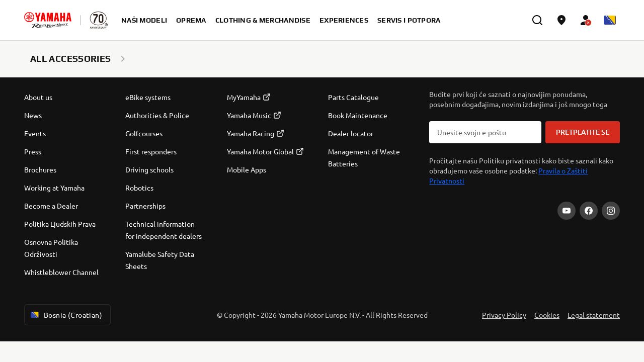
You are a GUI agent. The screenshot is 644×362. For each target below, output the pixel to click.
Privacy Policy (504, 315)
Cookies (547, 315)
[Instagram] (611, 211)
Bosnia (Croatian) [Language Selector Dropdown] (65, 315)
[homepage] (48, 20)
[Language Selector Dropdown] (610, 20)
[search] (537, 20)
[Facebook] (589, 211)
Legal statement (594, 315)
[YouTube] (567, 211)
